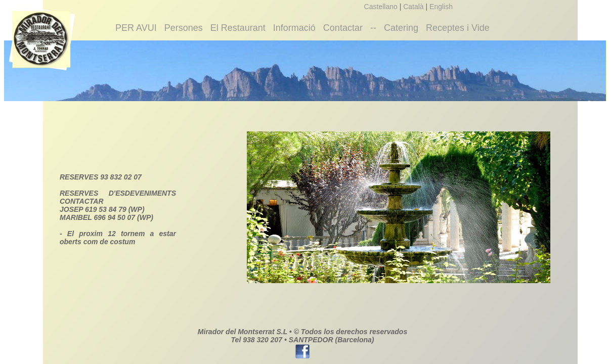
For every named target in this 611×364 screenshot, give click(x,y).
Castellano (381, 7)
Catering (401, 28)
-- (373, 28)
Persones (184, 28)
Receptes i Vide (458, 28)
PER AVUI (136, 28)
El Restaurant (238, 28)
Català (413, 7)
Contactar (343, 28)
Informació (294, 28)
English (441, 7)
